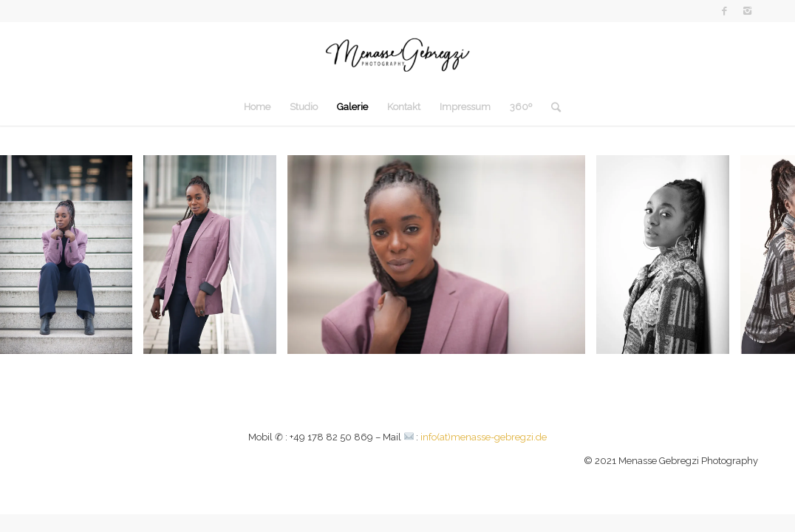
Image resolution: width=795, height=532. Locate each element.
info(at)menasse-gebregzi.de (484, 437)
